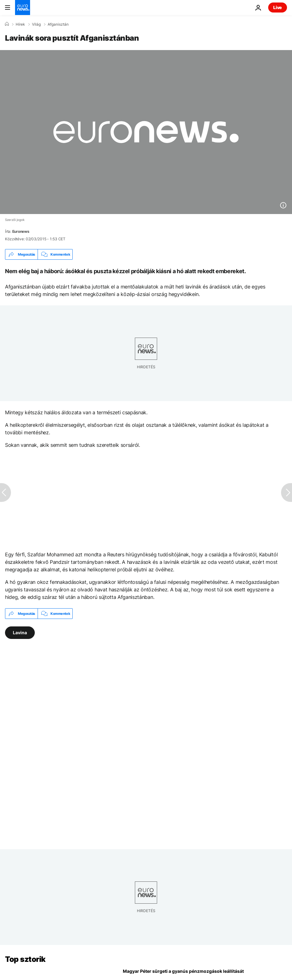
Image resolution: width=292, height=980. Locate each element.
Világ (36, 24)
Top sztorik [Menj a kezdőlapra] (25, 959)
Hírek (20, 24)
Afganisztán (58, 24)
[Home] (7, 24)
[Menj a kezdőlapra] (23, 8)
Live (278, 7)
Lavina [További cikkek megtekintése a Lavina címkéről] (20, 633)
